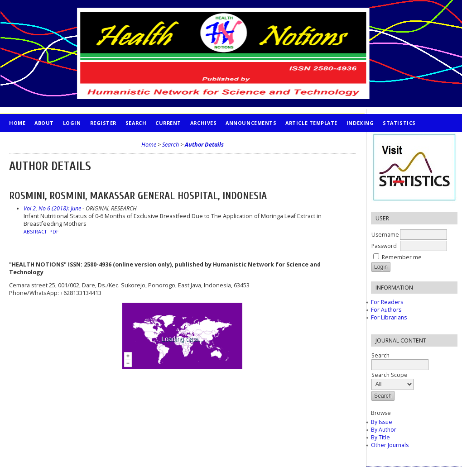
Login (72, 123)
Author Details (204, 145)
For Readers (387, 302)
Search (136, 123)
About (44, 123)
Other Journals (390, 445)
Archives (203, 123)
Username (385, 235)
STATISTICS (399, 123)
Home (17, 123)
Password (384, 246)
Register (103, 123)
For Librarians (389, 317)
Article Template (311, 123)
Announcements (251, 123)
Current (168, 123)
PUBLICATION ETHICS (39, 141)
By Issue (382, 422)
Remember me (402, 257)
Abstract (35, 232)
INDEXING (360, 123)
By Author (384, 430)
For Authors (386, 310)
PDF (54, 232)
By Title (380, 437)
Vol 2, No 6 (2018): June (52, 208)
